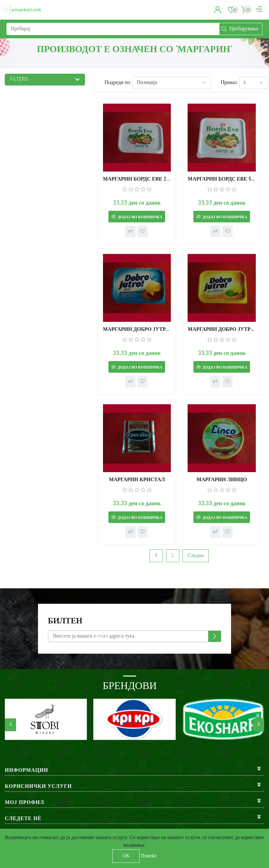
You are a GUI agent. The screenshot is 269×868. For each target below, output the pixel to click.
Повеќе (149, 856)
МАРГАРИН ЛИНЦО (222, 480)
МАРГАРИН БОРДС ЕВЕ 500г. (222, 179)
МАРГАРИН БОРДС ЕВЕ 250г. (137, 179)
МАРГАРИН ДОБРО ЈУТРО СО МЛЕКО (222, 330)
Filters (19, 79)
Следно (196, 556)
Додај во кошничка (140, 217)
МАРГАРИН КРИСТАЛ (137, 480)
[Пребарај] (113, 29)
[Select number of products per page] (254, 83)
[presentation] (10, 725)
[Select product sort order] (172, 83)
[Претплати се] (135, 636)
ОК (126, 856)
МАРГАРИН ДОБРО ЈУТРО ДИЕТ (137, 330)
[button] (218, 10)
